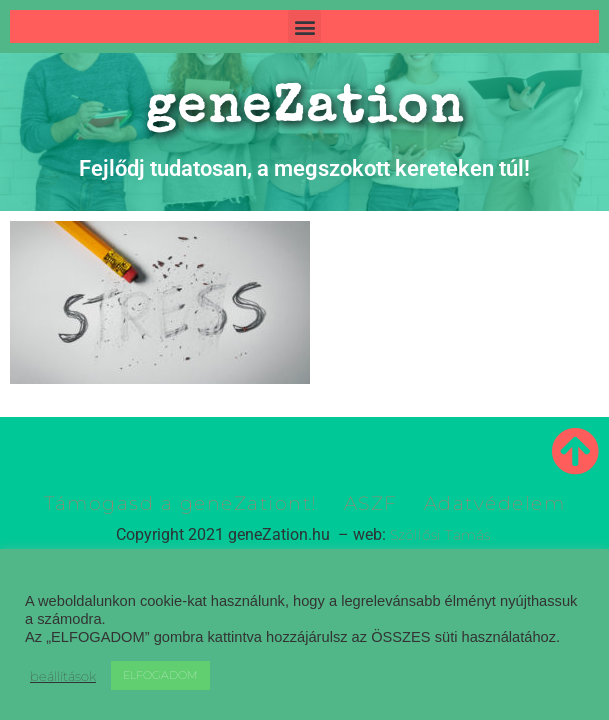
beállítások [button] (63, 676)
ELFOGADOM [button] (160, 675)
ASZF (371, 503)
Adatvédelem (495, 503)
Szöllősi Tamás (440, 535)
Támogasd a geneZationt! (181, 503)
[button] (304, 26)
